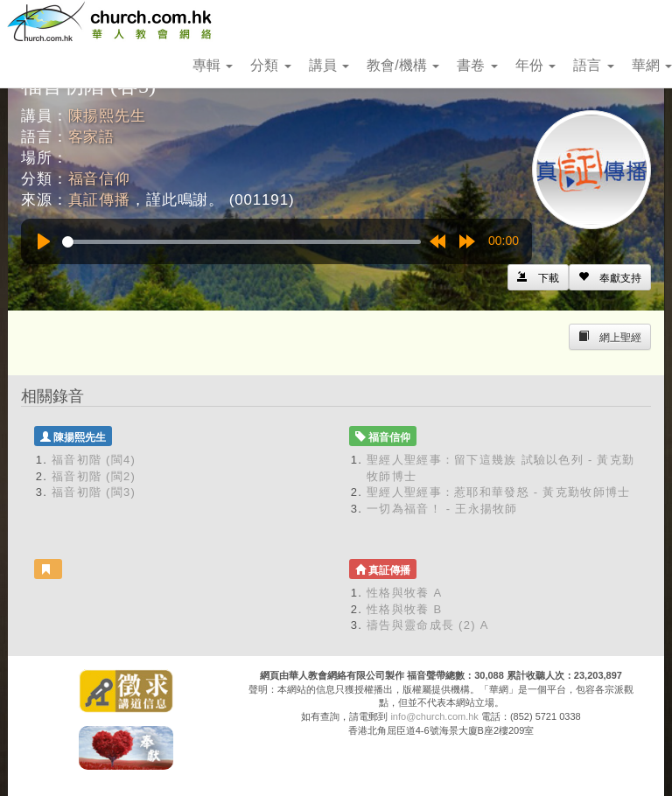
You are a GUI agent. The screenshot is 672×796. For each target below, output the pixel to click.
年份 (535, 65)
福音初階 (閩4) (94, 460)
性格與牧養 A (404, 593)
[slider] (241, 242)
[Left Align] (610, 277)
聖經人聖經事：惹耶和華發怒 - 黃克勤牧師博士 (498, 492)
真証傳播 (99, 200)
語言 (593, 65)
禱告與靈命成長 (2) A (428, 625)
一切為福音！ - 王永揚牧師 (442, 509)
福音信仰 (99, 179)
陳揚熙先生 (107, 116)
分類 (270, 65)
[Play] (44, 241)
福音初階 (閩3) (94, 492)
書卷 (477, 65)
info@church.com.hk (434, 716)
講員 (329, 65)
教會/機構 (403, 65)
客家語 (92, 137)
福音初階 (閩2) (94, 476)
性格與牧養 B (404, 609)
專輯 (213, 65)
